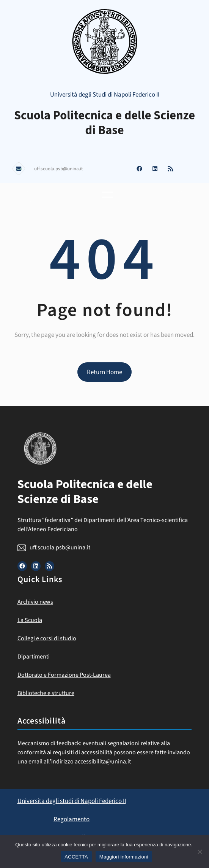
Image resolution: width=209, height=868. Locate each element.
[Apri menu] (107, 195)
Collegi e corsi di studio (47, 638)
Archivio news (35, 602)
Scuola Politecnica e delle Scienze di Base (104, 123)
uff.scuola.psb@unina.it (60, 547)
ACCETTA (76, 857)
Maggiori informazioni (124, 857)
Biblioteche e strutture (46, 693)
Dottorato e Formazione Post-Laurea (64, 675)
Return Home (104, 372)
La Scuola (30, 620)
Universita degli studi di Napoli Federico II (72, 801)
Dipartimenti (34, 657)
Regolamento (71, 819)
